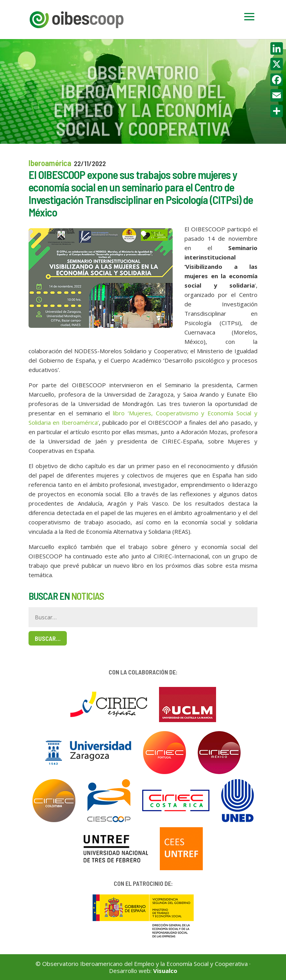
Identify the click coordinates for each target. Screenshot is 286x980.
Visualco (165, 971)
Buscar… (48, 638)
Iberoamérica (50, 163)
